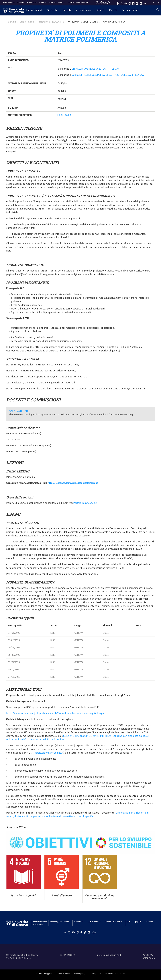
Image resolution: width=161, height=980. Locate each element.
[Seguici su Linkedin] (118, 3)
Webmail (43, 3)
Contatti (70, 3)
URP (129, 922)
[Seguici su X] (122, 3)
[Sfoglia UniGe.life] (104, 3)
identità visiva (64, 974)
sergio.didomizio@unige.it (49, 753)
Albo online (79, 922)
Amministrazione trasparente (39, 923)
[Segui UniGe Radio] (145, 3)
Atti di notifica (95, 922)
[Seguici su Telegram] (141, 3)
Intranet (52, 3)
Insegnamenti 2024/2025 (50, 22)
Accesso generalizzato (59, 922)
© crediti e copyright (44, 974)
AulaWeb (21, 3)
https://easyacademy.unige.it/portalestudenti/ (74, 483)
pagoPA (138, 922)
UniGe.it (12, 22)
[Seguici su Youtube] (126, 3)
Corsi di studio (27, 22)
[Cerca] (157, 10)
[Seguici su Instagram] (130, 3)
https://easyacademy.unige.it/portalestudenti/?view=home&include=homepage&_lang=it (56, 713)
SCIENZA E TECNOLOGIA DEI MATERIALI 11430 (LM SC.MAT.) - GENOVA (108, 75)
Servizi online (9, 3)
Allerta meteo (82, 3)
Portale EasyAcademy (85, 503)
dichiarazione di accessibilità (113, 974)
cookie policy (80, 974)
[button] (34, 10)
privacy (93, 974)
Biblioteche (32, 3)
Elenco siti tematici (114, 922)
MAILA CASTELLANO (19, 411)
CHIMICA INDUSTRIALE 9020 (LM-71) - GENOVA (96, 69)
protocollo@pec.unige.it (109, 955)
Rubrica (61, 3)
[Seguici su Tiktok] (137, 3)
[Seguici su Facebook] (133, 3)
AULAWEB (64, 115)
